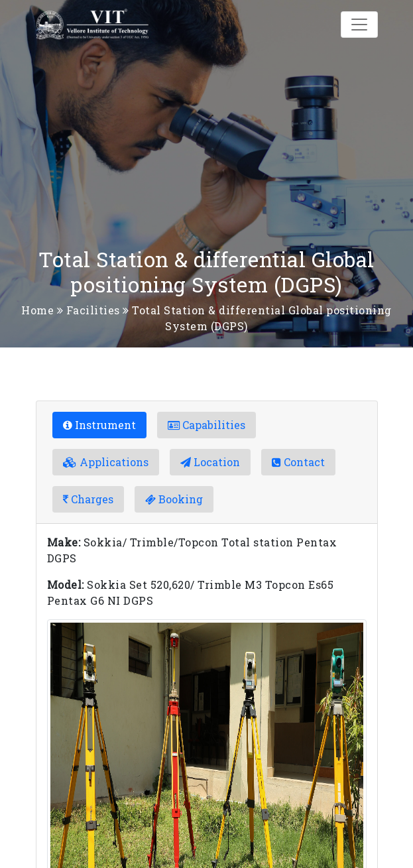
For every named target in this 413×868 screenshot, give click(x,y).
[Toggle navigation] (359, 25)
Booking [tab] (174, 499)
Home (37, 310)
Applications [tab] (106, 462)
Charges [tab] (88, 499)
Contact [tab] (298, 462)
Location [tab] (210, 462)
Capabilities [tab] (206, 425)
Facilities (93, 310)
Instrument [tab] (99, 425)
